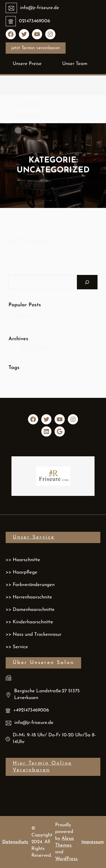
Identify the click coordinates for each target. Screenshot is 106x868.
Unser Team (75, 64)
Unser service (34, 537)
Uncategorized (27, 103)
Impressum (93, 842)
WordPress (66, 859)
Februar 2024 (34, 349)
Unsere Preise (27, 64)
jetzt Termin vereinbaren (36, 48)
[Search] (87, 282)
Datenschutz (15, 842)
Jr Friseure (30, 241)
